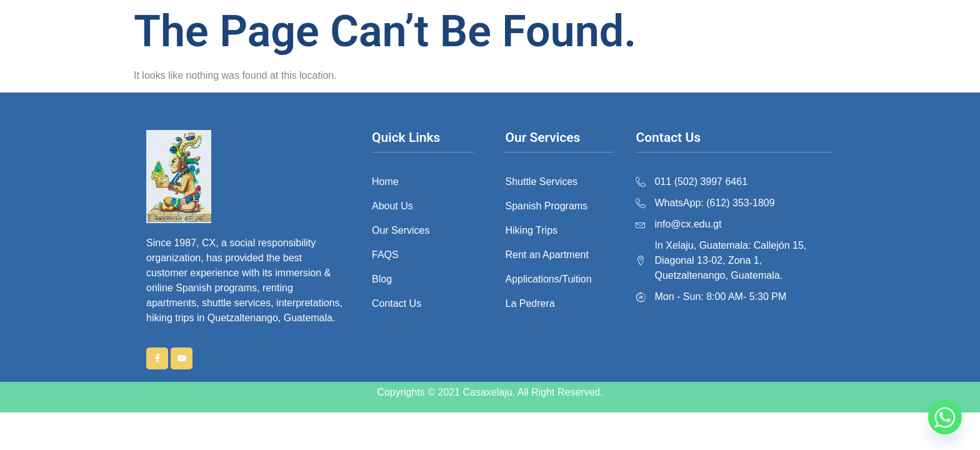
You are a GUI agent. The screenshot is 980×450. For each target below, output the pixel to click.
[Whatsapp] (945, 417)
